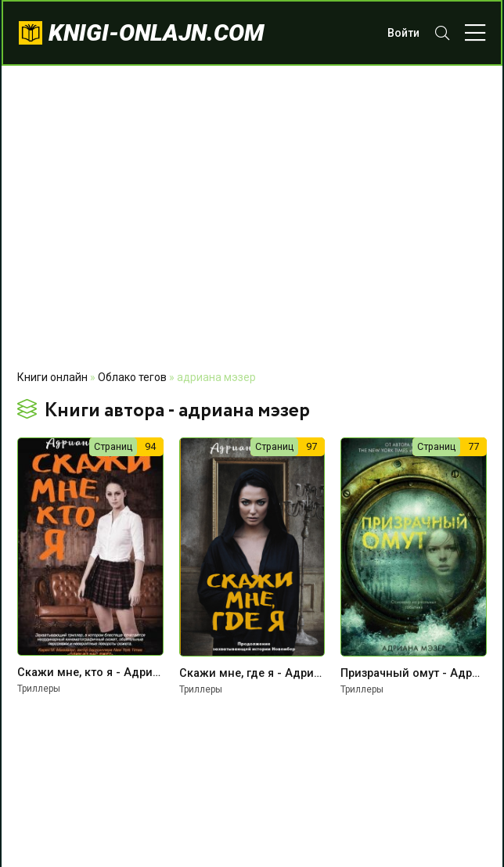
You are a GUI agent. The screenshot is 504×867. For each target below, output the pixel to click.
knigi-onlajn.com (157, 32)
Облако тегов (132, 377)
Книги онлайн (52, 377)
